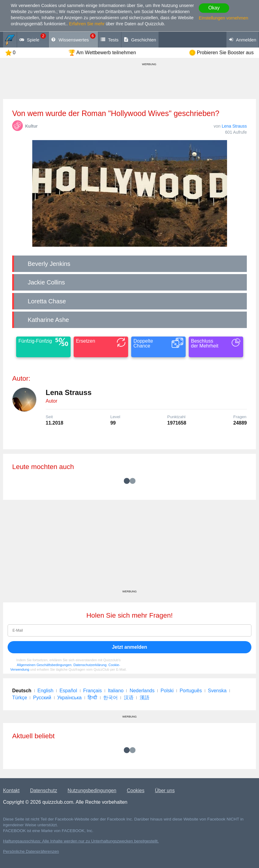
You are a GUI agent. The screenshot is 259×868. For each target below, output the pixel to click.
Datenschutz (44, 790)
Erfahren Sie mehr (87, 24)
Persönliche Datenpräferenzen (31, 851)
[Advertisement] (129, 547)
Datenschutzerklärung (90, 665)
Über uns (165, 790)
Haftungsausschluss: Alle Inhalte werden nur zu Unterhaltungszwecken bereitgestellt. (81, 841)
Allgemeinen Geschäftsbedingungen (44, 665)
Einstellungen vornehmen (223, 18)
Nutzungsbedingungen (92, 790)
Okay (214, 8)
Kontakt (11, 790)
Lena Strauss (235, 126)
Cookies (136, 790)
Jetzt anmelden (130, 647)
